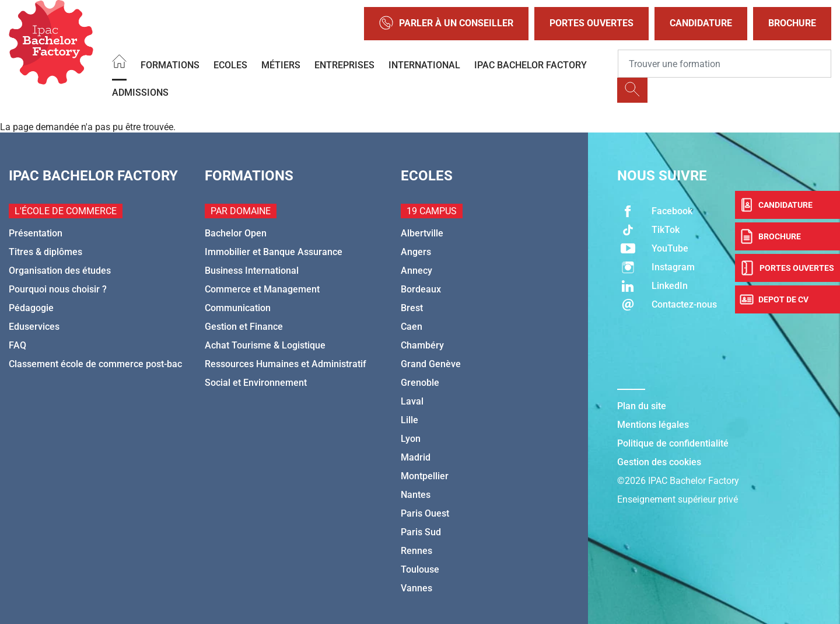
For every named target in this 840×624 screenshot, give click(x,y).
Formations (170, 65)
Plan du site (642, 406)
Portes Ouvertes (591, 23)
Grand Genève (431, 364)
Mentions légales (653, 425)
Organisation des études (60, 271)
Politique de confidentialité (673, 443)
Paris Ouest (425, 513)
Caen (412, 327)
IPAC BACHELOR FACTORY (531, 65)
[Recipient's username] (724, 64)
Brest (412, 308)
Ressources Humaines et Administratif (286, 364)
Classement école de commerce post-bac (95, 364)
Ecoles (230, 65)
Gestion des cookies (659, 462)
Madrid (416, 457)
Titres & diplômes (45, 252)
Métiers (281, 65)
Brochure (792, 23)
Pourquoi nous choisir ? (58, 289)
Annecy (416, 271)
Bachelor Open (236, 233)
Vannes (416, 588)
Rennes (416, 551)
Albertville (422, 233)
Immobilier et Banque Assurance (274, 252)
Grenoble (420, 383)
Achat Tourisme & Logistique (265, 345)
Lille (409, 420)
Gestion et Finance (244, 327)
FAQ (17, 345)
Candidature (701, 23)
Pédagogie (31, 308)
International (424, 65)
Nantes (416, 495)
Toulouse (420, 569)
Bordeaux (421, 289)
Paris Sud (421, 532)
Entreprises (344, 65)
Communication (238, 308)
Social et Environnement (256, 383)
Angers (416, 252)
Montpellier (425, 476)
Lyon (411, 439)
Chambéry (422, 345)
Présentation (36, 233)
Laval (412, 401)
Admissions (140, 93)
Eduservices (34, 327)
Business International (252, 271)
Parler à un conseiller (446, 24)
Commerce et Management (262, 289)
